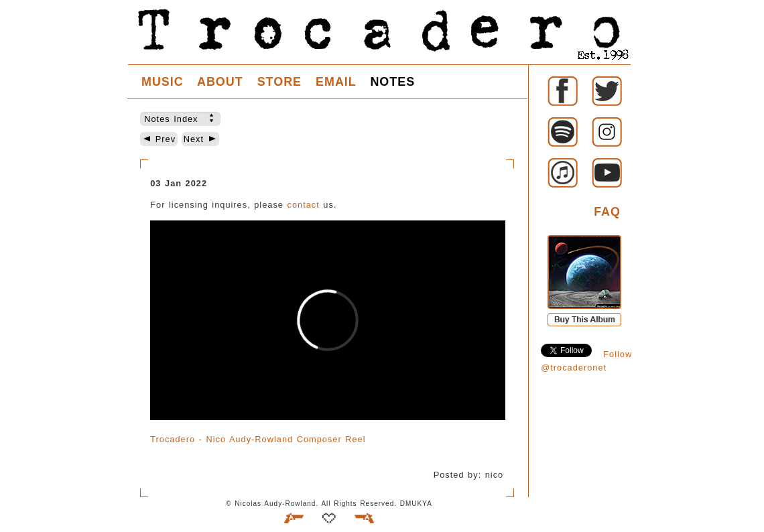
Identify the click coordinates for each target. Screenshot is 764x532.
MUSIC (163, 82)
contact (304, 205)
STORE (279, 82)
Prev (159, 139)
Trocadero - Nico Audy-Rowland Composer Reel (258, 439)
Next (200, 139)
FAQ (607, 212)
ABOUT (220, 82)
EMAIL (336, 82)
